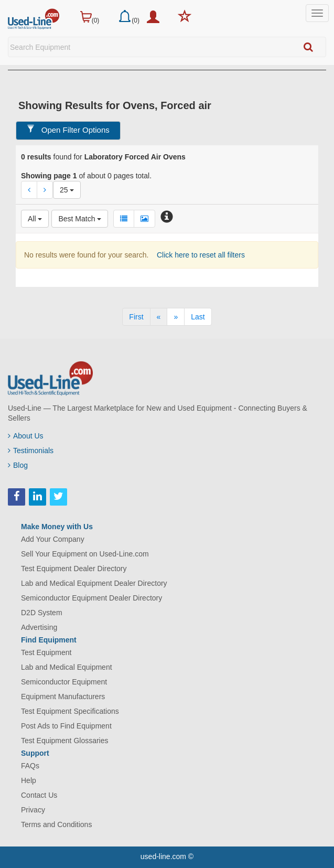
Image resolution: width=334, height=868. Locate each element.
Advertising (39, 627)
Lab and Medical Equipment (67, 667)
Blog (18, 465)
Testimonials (31, 451)
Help (29, 780)
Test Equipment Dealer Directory (74, 569)
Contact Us (39, 795)
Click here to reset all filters (200, 255)
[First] (136, 317)
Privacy (33, 810)
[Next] (176, 317)
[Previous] (159, 317)
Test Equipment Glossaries (65, 741)
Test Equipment (46, 652)
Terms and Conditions (56, 824)
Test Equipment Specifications (70, 711)
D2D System (42, 613)
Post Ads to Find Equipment (66, 726)
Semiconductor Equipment (64, 682)
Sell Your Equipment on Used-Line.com (85, 554)
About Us (26, 436)
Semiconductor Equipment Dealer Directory (91, 598)
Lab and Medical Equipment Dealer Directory (94, 583)
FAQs (30, 766)
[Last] (198, 317)
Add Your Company (53, 539)
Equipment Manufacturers (63, 696)
